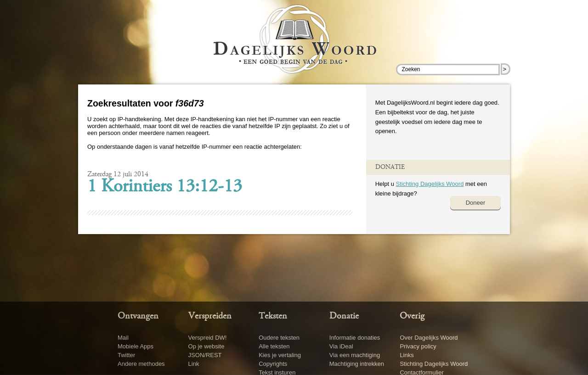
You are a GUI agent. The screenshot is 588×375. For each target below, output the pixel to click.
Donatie (344, 316)
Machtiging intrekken (357, 364)
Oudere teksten (279, 338)
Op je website (206, 346)
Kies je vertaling (280, 355)
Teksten (273, 316)
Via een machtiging (355, 355)
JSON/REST (205, 355)
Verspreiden (210, 316)
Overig (412, 316)
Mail (123, 338)
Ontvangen (138, 316)
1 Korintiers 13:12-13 (165, 187)
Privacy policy (418, 346)
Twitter (126, 355)
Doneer (476, 203)
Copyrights (273, 364)
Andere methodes (141, 364)
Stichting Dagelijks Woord (430, 184)
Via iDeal (341, 346)
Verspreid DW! (208, 338)
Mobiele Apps (136, 346)
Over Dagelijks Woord (429, 338)
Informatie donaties (355, 338)
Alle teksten (274, 346)
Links (407, 355)
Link (194, 364)
